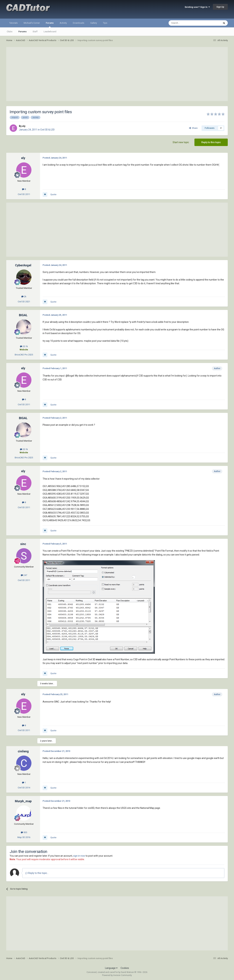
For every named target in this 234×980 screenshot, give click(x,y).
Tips (105, 23)
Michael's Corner (32, 23)
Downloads (79, 23)
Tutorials (13, 23)
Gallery (94, 23)
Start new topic (181, 142)
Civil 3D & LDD (47, 130)
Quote (53, 194)
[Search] (186, 23)
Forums (50, 25)
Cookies (125, 968)
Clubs (10, 32)
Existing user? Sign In (197, 7)
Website (24, 350)
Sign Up (220, 7)
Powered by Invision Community (117, 975)
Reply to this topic (211, 142)
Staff (35, 32)
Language (111, 968)
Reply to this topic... (37, 873)
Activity (63, 23)
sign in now (79, 856)
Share (193, 128)
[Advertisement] (117, 74)
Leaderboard (50, 32)
